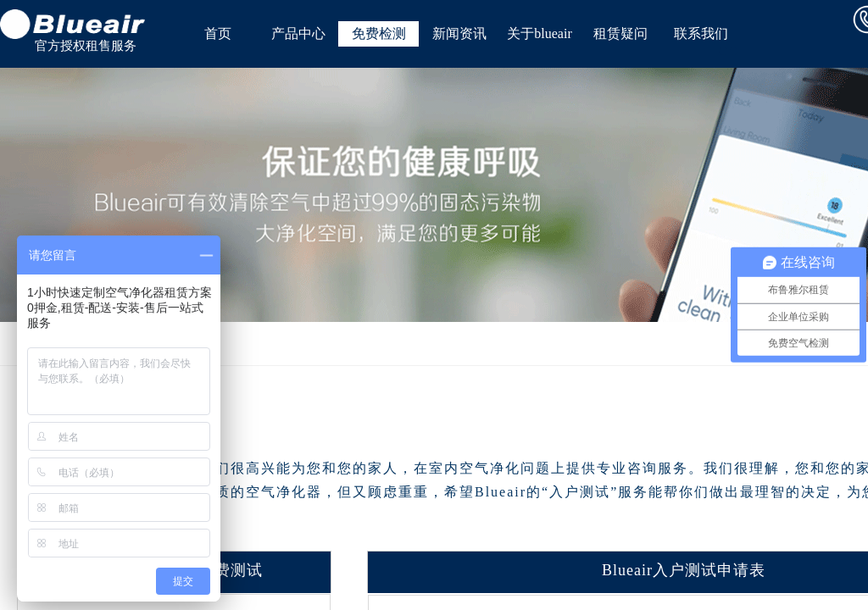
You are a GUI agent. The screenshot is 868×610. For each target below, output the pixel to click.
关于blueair (539, 33)
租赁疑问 (620, 33)
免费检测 (379, 33)
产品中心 (298, 33)
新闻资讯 (459, 33)
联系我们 (701, 33)
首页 (218, 33)
